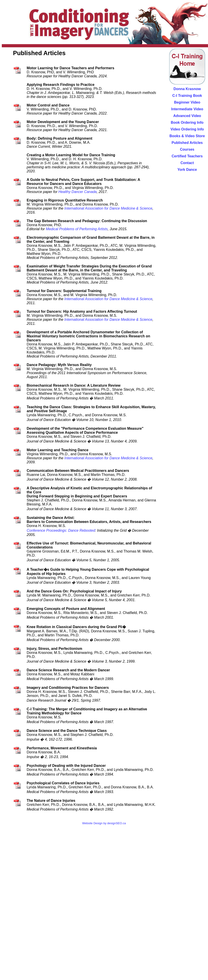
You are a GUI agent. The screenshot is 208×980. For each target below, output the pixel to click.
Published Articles (187, 143)
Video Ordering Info (187, 129)
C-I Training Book (187, 96)
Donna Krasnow (187, 89)
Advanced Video (187, 116)
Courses (187, 149)
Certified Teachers (187, 156)
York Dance (187, 170)
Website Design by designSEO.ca (104, 823)
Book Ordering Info (187, 122)
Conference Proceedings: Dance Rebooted (61, 530)
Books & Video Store (187, 136)
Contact (187, 163)
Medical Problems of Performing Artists (77, 229)
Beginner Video (187, 102)
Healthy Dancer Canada (77, 192)
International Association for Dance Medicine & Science (108, 208)
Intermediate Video (187, 109)
